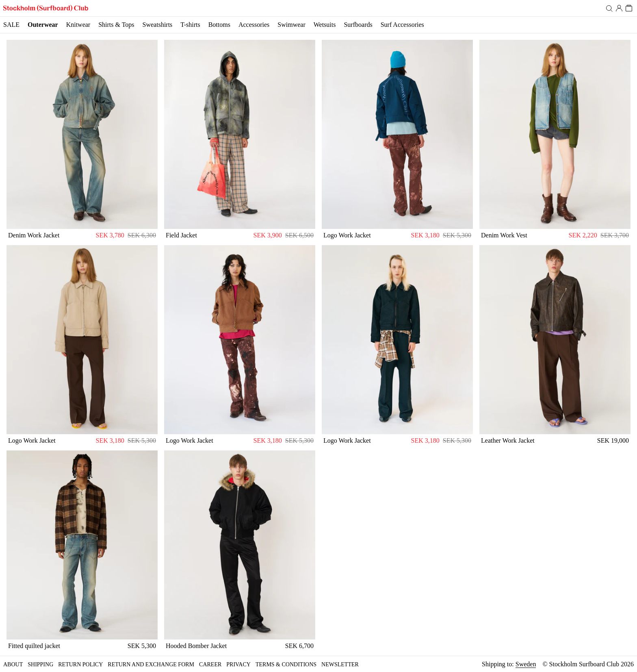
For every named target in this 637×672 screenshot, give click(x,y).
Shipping (40, 664)
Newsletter (340, 664)
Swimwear (291, 25)
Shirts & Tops (116, 25)
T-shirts (190, 25)
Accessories (254, 25)
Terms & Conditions (286, 664)
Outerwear (43, 25)
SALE (11, 25)
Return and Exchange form (151, 664)
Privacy (238, 664)
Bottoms (219, 25)
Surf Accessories (402, 25)
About (13, 664)
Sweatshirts (158, 25)
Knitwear (78, 25)
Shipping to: (509, 664)
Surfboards (358, 25)
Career (210, 664)
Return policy (80, 664)
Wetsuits (325, 25)
